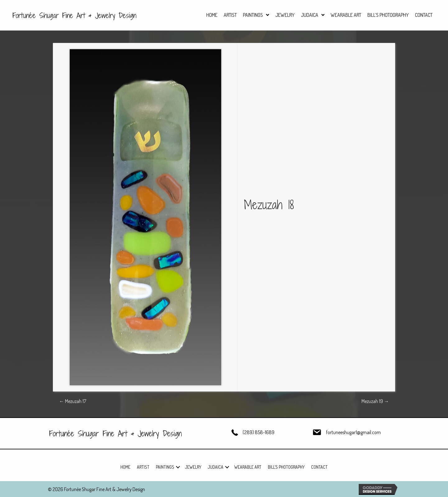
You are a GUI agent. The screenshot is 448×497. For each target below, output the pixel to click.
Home (125, 467)
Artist (143, 467)
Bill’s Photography (286, 467)
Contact (319, 467)
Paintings (165, 467)
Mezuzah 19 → (375, 401)
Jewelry (193, 467)
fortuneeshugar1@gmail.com (353, 432)
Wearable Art (248, 467)
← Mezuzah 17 (73, 401)
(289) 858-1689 (259, 432)
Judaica (216, 467)
